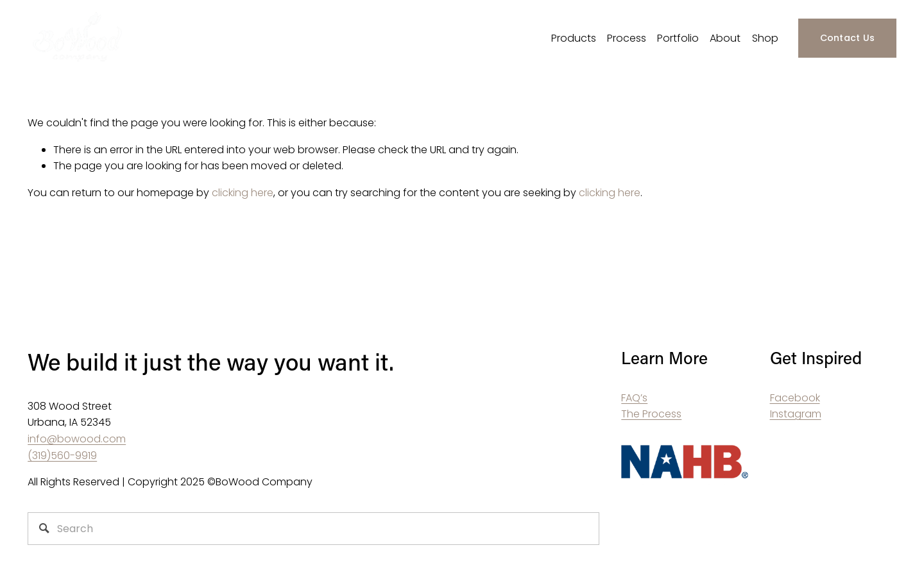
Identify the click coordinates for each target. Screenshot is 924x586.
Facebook (795, 398)
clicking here (243, 193)
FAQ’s (634, 398)
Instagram (796, 414)
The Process (651, 414)
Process (627, 38)
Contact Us (848, 38)
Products (574, 38)
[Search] (313, 529)
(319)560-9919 (62, 456)
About (725, 38)
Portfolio (678, 38)
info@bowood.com (77, 439)
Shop (765, 38)
